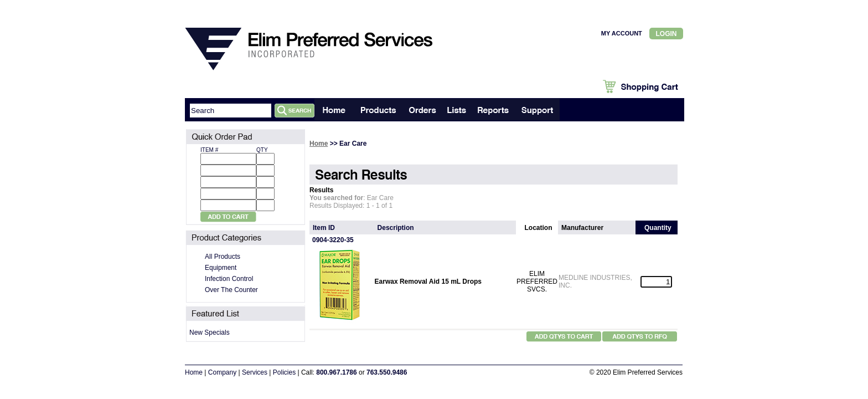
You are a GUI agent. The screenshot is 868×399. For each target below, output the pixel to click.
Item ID (324, 228)
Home (319, 144)
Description (396, 228)
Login (666, 34)
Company (222, 372)
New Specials (210, 332)
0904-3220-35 (333, 240)
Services (255, 372)
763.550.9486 (387, 372)
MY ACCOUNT (622, 33)
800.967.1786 (336, 372)
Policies (284, 372)
